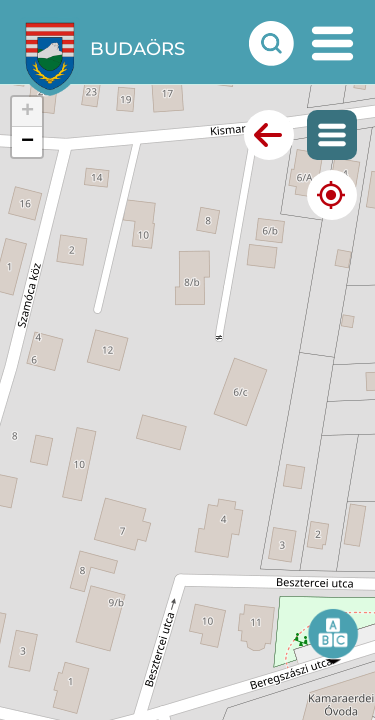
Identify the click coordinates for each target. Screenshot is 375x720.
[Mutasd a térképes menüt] (332, 135)
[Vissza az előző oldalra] (269, 135)
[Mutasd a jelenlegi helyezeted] (332, 195)
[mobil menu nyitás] (332, 43)
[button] (333, 636)
